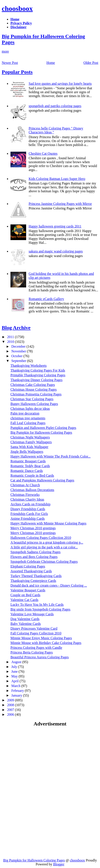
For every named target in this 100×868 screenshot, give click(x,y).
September (19, 361)
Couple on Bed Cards (25, 595)
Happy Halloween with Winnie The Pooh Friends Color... (51, 456)
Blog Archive (16, 328)
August (17, 662)
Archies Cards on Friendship (31, 504)
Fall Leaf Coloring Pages (28, 423)
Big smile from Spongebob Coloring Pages (40, 609)
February (18, 691)
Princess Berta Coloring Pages (32, 652)
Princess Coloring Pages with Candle (36, 648)
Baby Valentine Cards (26, 624)
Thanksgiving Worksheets (29, 366)
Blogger (59, 864)
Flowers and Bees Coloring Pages (34, 557)
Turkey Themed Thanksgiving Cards (36, 576)
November (19, 351)
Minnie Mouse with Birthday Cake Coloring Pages (46, 643)
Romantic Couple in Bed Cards (32, 475)
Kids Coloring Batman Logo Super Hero (57, 179)
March (16, 686)
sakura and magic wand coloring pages (56, 251)
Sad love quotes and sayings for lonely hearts (60, 84)
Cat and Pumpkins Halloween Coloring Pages (42, 480)
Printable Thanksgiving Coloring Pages (38, 375)
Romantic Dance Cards (27, 471)
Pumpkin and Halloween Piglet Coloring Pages (43, 428)
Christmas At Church (25, 485)
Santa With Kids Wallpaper (29, 447)
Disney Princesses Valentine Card (34, 628)
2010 (11, 342)
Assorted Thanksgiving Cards (31, 571)
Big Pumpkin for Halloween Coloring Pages (41, 432)
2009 (11, 700)
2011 (11, 337)
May (15, 676)
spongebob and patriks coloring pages (55, 106)
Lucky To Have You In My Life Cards (37, 605)
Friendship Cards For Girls (29, 514)
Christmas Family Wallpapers (31, 442)
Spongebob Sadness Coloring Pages (36, 552)
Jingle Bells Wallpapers (27, 452)
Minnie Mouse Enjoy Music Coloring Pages (41, 638)
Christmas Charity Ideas (27, 499)
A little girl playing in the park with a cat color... (44, 547)
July (15, 667)
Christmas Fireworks (25, 495)
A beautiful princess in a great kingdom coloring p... (47, 542)
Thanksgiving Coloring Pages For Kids (38, 370)
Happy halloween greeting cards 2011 (55, 226)
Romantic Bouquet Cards (28, 461)
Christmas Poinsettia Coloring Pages (36, 394)
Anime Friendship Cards (28, 519)
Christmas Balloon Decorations (32, 490)
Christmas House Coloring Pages (34, 389)
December (19, 346)
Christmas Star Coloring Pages (32, 399)
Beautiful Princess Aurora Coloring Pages (40, 657)
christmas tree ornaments (28, 418)
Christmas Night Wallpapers (30, 437)
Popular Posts (17, 72)
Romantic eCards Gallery (46, 299)
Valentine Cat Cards (24, 600)
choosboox (17, 8)
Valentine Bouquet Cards (28, 590)
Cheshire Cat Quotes (43, 154)
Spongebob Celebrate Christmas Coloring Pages (44, 562)
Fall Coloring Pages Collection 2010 (36, 633)
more (5, 51)
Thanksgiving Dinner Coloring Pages (36, 380)
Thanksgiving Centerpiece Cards (33, 581)
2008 (11, 705)
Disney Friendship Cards (28, 509)
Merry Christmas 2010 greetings (33, 528)
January (17, 695)
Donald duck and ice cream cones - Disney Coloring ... (49, 585)
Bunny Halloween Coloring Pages (34, 404)
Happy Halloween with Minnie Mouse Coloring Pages (48, 523)
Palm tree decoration (25, 413)
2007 (11, 710)
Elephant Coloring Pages (28, 566)
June (15, 671)
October (17, 356)
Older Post (91, 63)
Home (51, 63)
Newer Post (10, 63)
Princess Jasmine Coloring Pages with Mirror (60, 204)
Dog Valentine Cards (25, 619)
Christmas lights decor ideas (30, 409)
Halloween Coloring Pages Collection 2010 (41, 538)
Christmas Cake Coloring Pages (33, 385)
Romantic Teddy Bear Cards (30, 466)
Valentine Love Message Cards (32, 614)
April (15, 681)
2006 (11, 714)
